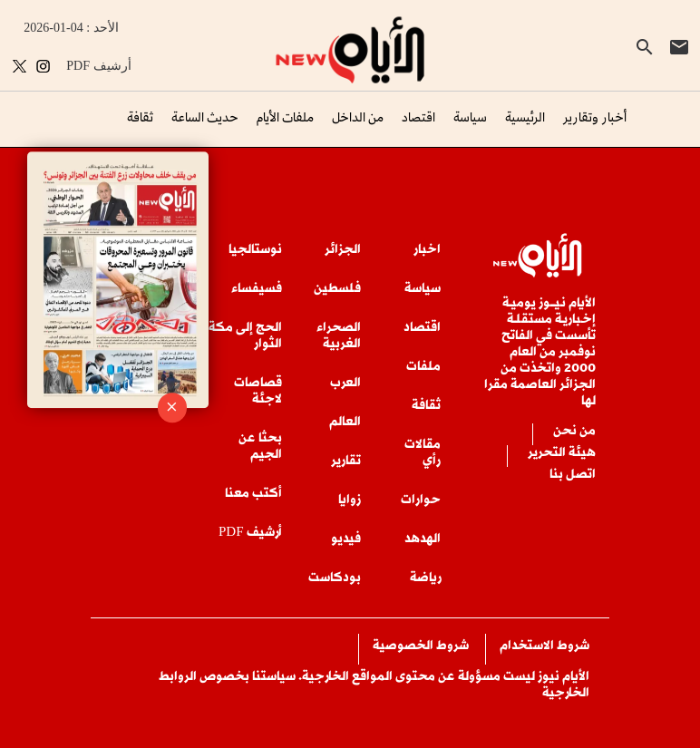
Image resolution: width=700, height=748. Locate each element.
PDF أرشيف (98, 66)
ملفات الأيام (285, 117)
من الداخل (358, 117)
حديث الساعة (205, 117)
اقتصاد (418, 117)
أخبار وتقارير (595, 117)
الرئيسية (525, 117)
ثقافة (140, 117)
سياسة (470, 117)
